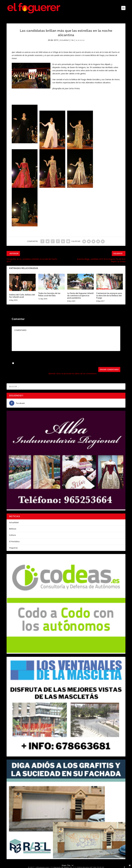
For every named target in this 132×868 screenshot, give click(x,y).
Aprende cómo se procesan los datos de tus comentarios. (73, 371)
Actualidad (64, 38)
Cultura (12, 533)
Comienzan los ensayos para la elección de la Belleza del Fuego (109, 293)
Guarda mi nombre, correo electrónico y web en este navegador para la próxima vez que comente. (56, 361)
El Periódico (14, 539)
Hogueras (13, 545)
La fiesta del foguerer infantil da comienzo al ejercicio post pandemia (81, 293)
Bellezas (13, 526)
